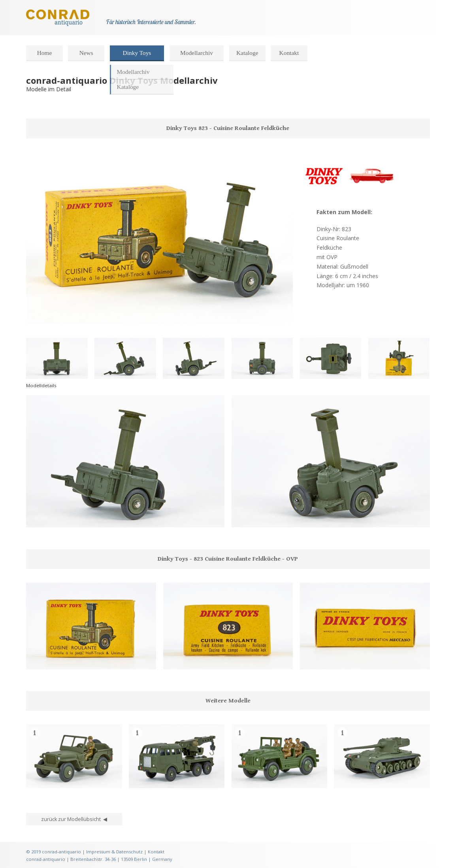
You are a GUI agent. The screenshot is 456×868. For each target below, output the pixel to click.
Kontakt (289, 53)
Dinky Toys (137, 53)
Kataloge (247, 53)
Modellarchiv (197, 53)
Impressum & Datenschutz (114, 852)
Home (45, 53)
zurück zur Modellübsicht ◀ (74, 819)
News (86, 53)
